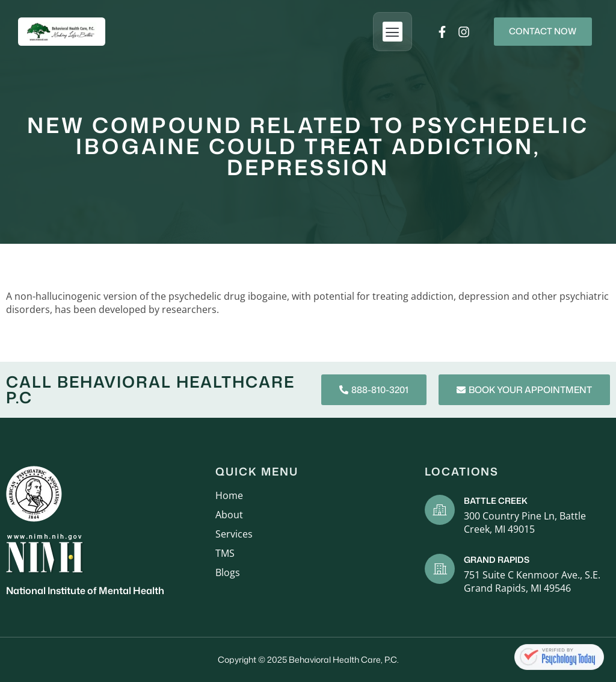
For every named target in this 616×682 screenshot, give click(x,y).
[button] (383, 32)
